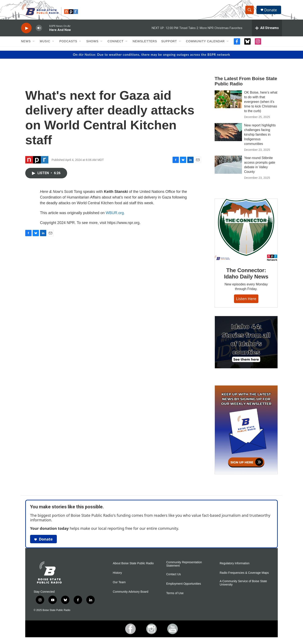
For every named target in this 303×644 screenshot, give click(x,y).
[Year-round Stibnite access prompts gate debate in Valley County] (228, 167)
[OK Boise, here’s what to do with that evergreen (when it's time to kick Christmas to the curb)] (228, 102)
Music (45, 44)
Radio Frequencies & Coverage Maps (244, 575)
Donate (271, 11)
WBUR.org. (115, 215)
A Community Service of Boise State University (243, 585)
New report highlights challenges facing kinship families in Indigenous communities (260, 137)
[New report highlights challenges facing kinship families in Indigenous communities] (228, 134)
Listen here (246, 301)
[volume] (39, 31)
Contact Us (173, 577)
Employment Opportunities (184, 586)
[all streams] (267, 30)
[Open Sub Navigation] (34, 44)
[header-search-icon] (250, 11)
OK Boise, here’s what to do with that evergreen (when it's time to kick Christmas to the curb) (261, 104)
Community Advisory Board (131, 594)
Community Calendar (205, 44)
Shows (92, 44)
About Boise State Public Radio (133, 566)
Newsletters (145, 44)
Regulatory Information (235, 566)
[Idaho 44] (246, 345)
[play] (26, 31)
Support (169, 44)
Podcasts (68, 44)
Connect (116, 44)
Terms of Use (175, 596)
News (26, 44)
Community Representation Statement (184, 566)
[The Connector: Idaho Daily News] (246, 232)
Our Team (119, 585)
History (117, 575)
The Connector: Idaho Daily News (246, 276)
